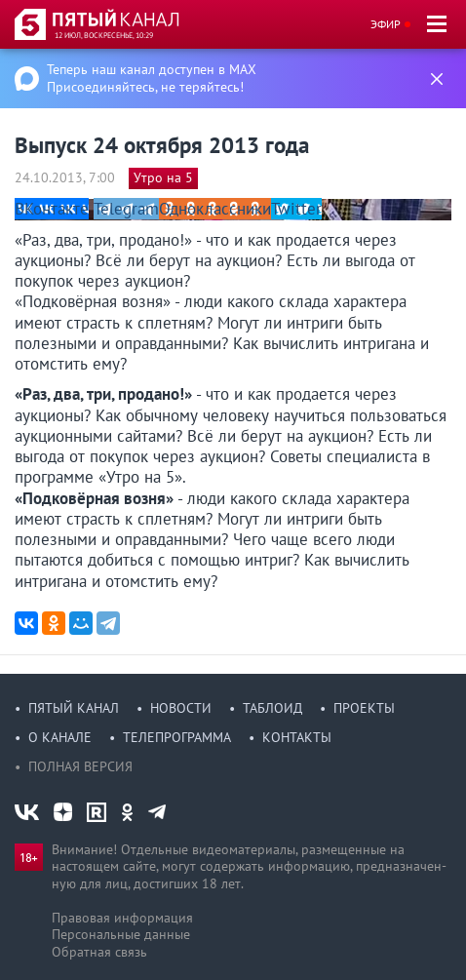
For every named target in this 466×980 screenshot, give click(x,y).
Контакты (297, 737)
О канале (60, 737)
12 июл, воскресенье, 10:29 (104, 35)
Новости (181, 708)
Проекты (364, 708)
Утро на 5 (163, 177)
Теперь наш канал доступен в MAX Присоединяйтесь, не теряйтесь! (152, 78)
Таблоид (272, 708)
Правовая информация (122, 918)
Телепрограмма (177, 737)
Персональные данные (121, 934)
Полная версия (80, 766)
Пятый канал (74, 708)
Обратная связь (99, 952)
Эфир (386, 24)
